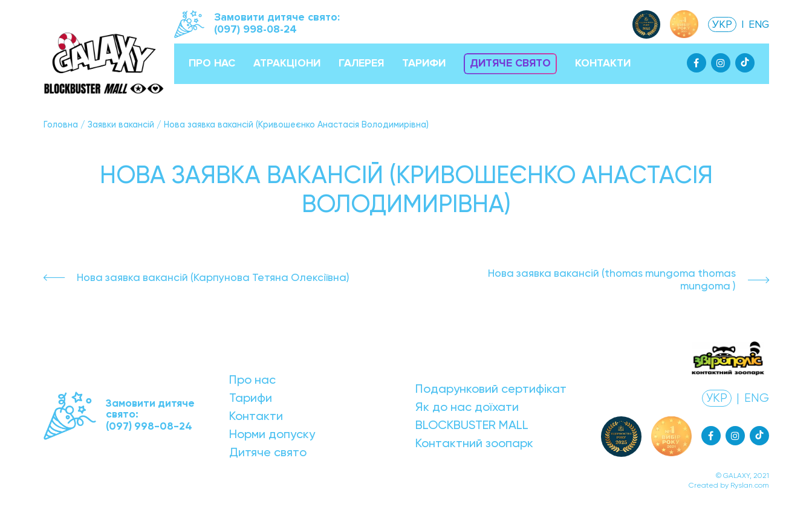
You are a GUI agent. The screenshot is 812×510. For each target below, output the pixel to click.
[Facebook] (697, 63)
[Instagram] (721, 63)
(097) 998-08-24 (255, 29)
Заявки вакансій (121, 124)
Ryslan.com (750, 485)
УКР (722, 24)
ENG (759, 24)
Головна (61, 124)
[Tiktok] (745, 63)
